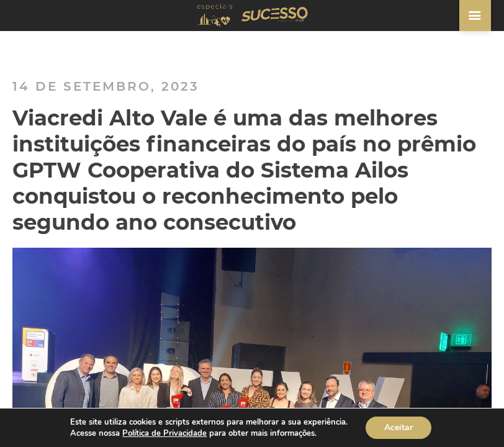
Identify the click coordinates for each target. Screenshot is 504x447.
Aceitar (398, 427)
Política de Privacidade (164, 433)
